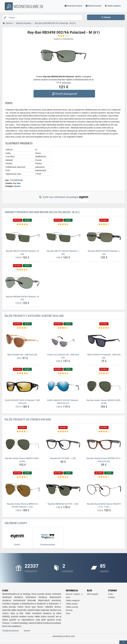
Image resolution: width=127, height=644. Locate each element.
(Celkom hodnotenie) (63, 39)
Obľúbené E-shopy (16, 523)
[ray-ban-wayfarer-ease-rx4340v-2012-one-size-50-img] (104, 445)
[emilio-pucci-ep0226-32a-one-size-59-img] (63, 341)
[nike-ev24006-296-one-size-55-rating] (22, 328)
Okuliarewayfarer (11, 631)
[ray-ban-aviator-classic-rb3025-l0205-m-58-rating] (104, 373)
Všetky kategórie (113, 6)
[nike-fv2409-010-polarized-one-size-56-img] (104, 341)
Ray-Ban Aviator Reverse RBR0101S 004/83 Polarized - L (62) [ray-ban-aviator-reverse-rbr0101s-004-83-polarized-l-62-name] (22, 505)
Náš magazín (93, 594)
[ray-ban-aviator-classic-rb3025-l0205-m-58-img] (104, 386)
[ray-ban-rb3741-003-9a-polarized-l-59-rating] (63, 224)
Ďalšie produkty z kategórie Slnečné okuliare (34, 316)
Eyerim (17, 186)
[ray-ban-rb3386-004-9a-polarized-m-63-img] (22, 283)
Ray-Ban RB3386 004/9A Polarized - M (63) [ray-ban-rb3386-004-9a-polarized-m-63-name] (22, 298)
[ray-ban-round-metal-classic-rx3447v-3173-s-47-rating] (104, 477)
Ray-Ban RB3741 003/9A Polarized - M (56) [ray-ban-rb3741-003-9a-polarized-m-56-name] (22, 253)
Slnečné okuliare (93, 6)
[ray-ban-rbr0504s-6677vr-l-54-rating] (63, 477)
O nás (110, 594)
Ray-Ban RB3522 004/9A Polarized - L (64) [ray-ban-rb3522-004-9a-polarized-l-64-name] (104, 253)
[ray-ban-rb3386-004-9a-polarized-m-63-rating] (22, 270)
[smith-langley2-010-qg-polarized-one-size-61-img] (63, 386)
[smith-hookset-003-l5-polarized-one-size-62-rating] (22, 373)
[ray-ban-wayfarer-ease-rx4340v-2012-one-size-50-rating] (104, 432)
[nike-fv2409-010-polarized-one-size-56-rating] (104, 328)
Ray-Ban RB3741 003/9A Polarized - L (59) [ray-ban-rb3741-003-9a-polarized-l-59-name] (63, 253)
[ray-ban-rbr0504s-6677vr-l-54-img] (63, 490)
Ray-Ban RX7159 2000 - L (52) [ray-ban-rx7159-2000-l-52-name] (63, 458)
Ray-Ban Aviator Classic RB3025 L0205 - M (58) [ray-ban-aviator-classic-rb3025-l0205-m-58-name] (104, 402)
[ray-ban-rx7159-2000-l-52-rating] (63, 432)
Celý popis (66, 83)
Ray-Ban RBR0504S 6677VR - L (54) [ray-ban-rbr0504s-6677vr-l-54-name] (63, 504)
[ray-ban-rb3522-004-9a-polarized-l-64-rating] (104, 224)
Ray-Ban (17, 183)
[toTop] (123, 642)
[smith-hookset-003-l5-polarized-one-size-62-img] (22, 386)
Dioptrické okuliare (73, 6)
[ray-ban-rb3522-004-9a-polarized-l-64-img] (104, 237)
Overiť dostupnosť (64, 94)
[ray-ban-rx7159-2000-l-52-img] (63, 445)
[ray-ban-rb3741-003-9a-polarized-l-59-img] (63, 237)
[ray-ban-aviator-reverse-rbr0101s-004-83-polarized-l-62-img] (22, 490)
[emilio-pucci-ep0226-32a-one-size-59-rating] (63, 328)
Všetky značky (72, 604)
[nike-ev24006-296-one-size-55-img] (22, 341)
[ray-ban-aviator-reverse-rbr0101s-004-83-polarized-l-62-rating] (22, 477)
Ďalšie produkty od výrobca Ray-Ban (28, 419)
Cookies (111, 597)
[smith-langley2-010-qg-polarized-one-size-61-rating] (63, 373)
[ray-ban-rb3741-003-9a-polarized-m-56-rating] (22, 224)
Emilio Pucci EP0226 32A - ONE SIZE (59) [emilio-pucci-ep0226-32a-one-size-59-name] (63, 356)
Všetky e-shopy (72, 607)
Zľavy (68, 613)
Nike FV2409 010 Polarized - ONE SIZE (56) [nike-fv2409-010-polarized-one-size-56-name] (104, 356)
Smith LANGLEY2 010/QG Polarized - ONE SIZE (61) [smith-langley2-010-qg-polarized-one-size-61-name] (63, 402)
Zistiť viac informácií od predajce (63, 197)
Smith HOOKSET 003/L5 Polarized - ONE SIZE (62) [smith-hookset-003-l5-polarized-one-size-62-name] (22, 402)
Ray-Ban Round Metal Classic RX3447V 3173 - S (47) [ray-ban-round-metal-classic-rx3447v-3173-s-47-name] (104, 505)
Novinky (69, 610)
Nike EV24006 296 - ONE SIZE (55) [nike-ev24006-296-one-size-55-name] (22, 355)
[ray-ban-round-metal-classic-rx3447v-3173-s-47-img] (104, 490)
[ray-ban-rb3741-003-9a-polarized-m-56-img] (22, 237)
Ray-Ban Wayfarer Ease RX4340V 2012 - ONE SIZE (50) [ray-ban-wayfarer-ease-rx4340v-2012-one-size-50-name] (104, 460)
